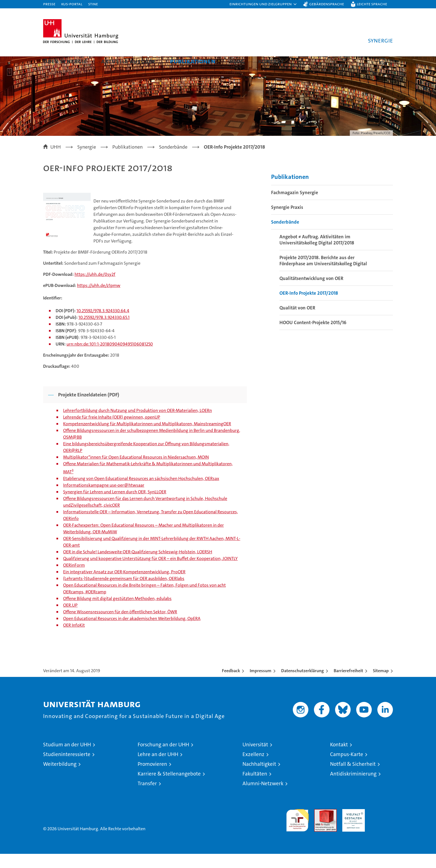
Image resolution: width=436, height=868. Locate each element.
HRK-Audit (352, 826)
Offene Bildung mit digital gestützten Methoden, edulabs (117, 613)
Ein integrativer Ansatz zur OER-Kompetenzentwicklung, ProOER (124, 586)
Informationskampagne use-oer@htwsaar (104, 499)
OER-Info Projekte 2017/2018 (309, 307)
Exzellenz (253, 768)
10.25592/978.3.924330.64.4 (103, 325)
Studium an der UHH (67, 759)
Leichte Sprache (372, 4)
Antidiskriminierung (353, 788)
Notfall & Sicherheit (353, 778)
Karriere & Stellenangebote (169, 788)
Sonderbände (285, 236)
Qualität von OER (297, 322)
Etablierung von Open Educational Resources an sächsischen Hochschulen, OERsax (141, 493)
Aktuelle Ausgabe (128, 61)
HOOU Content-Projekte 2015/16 (313, 337)
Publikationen (193, 61)
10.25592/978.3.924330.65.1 (104, 332)
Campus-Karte (347, 768)
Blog (237, 61)
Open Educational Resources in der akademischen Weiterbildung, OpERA (132, 633)
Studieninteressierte (67, 768)
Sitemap (381, 685)
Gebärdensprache (327, 4)
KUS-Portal (72, 4)
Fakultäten (255, 788)
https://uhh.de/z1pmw (99, 300)
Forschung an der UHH (163, 759)
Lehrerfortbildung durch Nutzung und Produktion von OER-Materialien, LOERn (138, 425)
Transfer (147, 798)
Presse (49, 4)
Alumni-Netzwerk (263, 798)
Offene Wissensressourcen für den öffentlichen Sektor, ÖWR (120, 626)
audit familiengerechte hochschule (297, 832)
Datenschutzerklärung (303, 685)
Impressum (261, 685)
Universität (255, 759)
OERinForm (74, 579)
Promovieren (152, 778)
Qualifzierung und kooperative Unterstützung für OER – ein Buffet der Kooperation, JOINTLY (150, 573)
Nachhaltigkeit (259, 778)
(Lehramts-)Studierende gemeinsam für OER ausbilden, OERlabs (124, 593)
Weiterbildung (60, 778)
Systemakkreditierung (382, 826)
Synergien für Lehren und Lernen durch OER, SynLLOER (115, 506)
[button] (263, 4)
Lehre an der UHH (158, 768)
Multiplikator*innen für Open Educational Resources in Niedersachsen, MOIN (136, 471)
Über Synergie (65, 61)
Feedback (231, 685)
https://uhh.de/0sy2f (95, 288)
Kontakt (271, 61)
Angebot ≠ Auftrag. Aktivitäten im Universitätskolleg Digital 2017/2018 (317, 254)
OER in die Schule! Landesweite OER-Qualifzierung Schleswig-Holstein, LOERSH (138, 566)
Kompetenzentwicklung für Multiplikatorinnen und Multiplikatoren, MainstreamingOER (147, 438)
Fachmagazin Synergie (295, 207)
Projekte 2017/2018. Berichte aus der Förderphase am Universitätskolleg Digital (323, 275)
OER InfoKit (74, 639)
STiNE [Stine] (93, 4)
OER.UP (70, 619)
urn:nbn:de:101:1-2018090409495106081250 (110, 358)
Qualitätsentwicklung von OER (311, 292)
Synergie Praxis (287, 221)
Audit (319, 826)
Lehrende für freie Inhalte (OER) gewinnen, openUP (112, 431)
